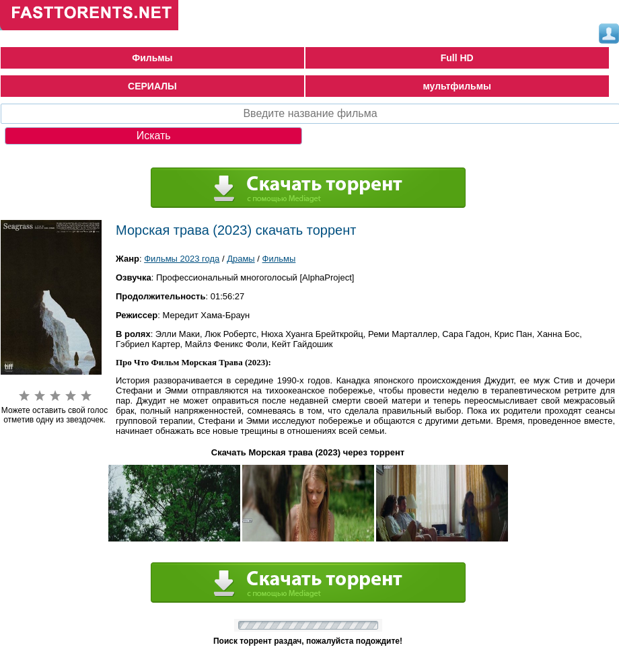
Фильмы (152, 58)
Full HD (457, 58)
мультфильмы (457, 86)
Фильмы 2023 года (182, 259)
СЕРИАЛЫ (152, 86)
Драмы (241, 259)
